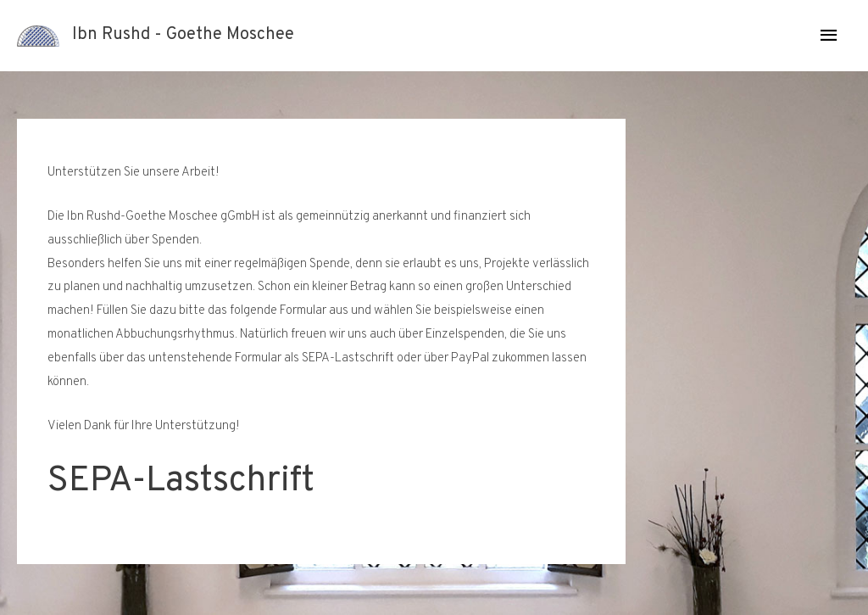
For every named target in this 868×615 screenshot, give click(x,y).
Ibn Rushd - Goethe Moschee (183, 36)
